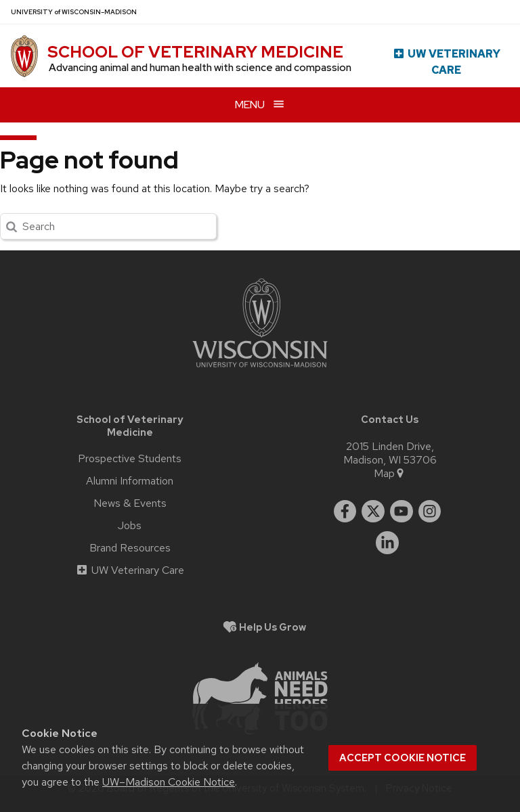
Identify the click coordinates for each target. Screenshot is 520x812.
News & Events (130, 503)
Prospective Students (130, 459)
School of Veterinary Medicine (195, 52)
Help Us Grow (273, 627)
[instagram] (430, 512)
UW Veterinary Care (446, 62)
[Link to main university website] (260, 370)
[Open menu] (260, 105)
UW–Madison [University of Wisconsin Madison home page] (74, 12)
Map (390, 474)
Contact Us (390, 419)
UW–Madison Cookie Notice (169, 782)
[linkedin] (387, 543)
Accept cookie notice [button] (403, 758)
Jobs (130, 526)
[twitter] (373, 512)
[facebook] (345, 512)
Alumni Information (130, 481)
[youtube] (402, 512)
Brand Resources (130, 548)
